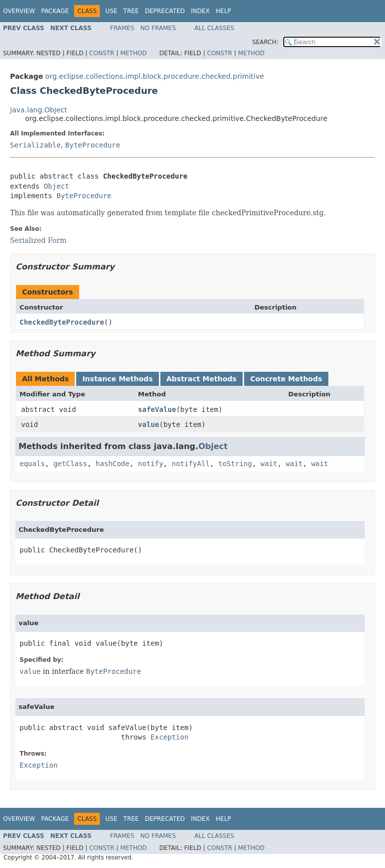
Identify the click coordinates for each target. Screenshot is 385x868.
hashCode (113, 464)
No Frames (158, 28)
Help (223, 11)
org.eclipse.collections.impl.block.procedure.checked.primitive (154, 76)
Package (55, 11)
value (148, 424)
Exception (169, 737)
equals (32, 464)
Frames (123, 28)
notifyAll (190, 464)
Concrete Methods (286, 379)
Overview (19, 11)
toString (235, 464)
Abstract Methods (202, 379)
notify (151, 464)
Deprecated (165, 11)
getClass (70, 464)
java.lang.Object (39, 110)
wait (269, 464)
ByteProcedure (93, 145)
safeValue (157, 409)
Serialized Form (38, 240)
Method (134, 53)
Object (56, 186)
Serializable (35, 145)
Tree (131, 11)
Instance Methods (117, 379)
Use (111, 11)
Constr (102, 53)
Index (201, 11)
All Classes (214, 28)
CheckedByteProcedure (62, 322)
